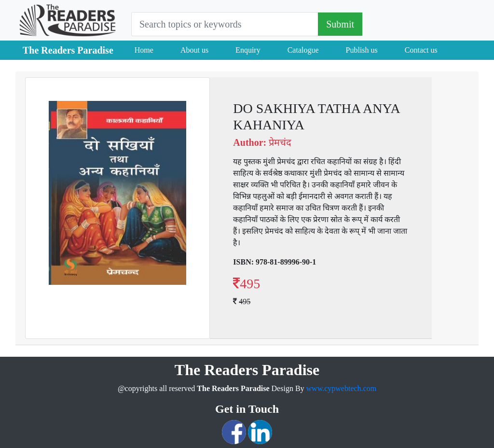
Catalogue (303, 50)
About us (194, 50)
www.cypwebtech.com (342, 388)
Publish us (362, 50)
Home (144, 50)
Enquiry (248, 50)
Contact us (421, 50)
